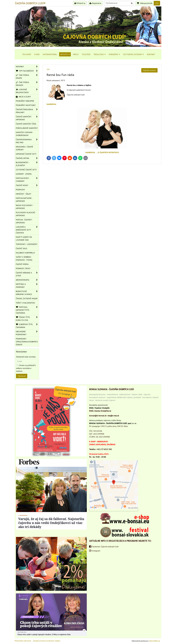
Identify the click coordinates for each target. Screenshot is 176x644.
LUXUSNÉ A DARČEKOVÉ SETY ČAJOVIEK (27, 230)
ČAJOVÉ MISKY (27, 185)
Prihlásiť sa (80, 3)
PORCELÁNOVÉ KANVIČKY (27, 128)
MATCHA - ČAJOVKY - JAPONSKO (24, 221)
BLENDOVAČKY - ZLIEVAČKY (27, 164)
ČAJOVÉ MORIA (22, 264)
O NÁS (37, 54)
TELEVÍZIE (86, 54)
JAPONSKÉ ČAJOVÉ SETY (26, 154)
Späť (48, 69)
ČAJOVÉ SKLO (21, 248)
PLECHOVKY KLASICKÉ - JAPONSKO (26, 214)
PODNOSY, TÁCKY (23, 268)
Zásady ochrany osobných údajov (47, 641)
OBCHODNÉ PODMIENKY (27, 333)
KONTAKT (151, 54)
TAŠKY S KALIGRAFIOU (25, 303)
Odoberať (22, 376)
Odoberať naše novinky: (26, 357)
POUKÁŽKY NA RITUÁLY (26, 105)
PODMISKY (20, 190)
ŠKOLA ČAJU (100, 54)
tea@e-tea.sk (113, 416)
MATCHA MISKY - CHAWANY (27, 180)
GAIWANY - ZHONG (24, 174)
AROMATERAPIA (27, 280)
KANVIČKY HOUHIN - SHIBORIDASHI (25, 134)
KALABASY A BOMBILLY (25, 253)
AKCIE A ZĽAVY (23, 97)
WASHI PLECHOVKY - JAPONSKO (25, 207)
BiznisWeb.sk (155, 641)
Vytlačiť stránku (149, 70)
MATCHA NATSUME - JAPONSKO (24, 200)
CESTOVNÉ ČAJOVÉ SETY (26, 170)
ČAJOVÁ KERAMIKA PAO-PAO (27, 141)
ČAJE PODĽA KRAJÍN (27, 77)
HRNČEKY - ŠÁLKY (23, 194)
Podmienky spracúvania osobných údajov (27, 342)
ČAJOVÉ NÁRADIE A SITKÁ (27, 274)
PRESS (76, 54)
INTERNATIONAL (50, 54)
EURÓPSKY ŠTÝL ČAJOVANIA (27, 326)
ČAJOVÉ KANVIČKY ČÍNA (26, 124)
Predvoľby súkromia (23, 641)
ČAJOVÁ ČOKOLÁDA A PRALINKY (27, 111)
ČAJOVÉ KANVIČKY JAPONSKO (27, 118)
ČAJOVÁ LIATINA (27, 158)
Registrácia (95, 3)
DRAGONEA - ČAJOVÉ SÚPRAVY (24, 148)
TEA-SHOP (27, 54)
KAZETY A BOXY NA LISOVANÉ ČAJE (24, 238)
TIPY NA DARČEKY (27, 71)
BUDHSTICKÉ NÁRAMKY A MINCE (27, 293)
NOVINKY (27, 67)
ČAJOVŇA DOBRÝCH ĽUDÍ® (30, 3)
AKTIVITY (65, 54)
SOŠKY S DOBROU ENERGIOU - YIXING (24, 258)
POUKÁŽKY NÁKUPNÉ (25, 101)
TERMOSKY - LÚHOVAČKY (27, 244)
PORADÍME (114, 54)
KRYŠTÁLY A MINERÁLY (27, 286)
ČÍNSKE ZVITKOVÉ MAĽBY (27, 298)
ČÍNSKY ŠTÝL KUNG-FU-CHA (27, 319)
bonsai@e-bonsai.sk (98, 416)
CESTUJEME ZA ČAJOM (133, 54)
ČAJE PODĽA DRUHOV (27, 84)
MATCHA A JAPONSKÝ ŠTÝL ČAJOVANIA (27, 310)
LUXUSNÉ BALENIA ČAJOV (27, 91)
